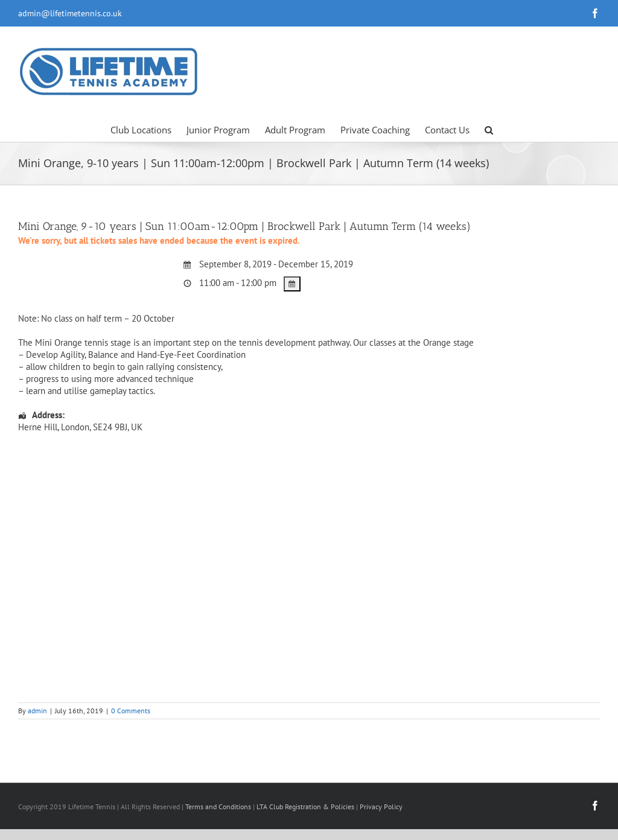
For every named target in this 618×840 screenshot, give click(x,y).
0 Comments (131, 711)
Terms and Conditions (218, 807)
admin (37, 711)
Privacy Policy (381, 807)
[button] (489, 129)
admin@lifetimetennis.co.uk (70, 13)
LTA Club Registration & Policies (306, 807)
